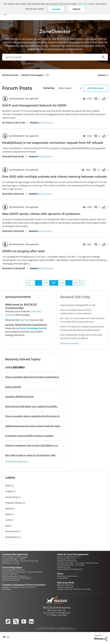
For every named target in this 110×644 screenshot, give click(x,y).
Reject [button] (77, 9)
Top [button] (7, 637)
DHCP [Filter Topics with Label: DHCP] (8, 486)
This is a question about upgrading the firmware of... (33, 416)
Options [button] (102, 75)
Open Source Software (67, 576)
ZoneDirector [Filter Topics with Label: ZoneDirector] (11, 537)
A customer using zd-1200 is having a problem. (29, 436)
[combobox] (55, 57)
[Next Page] (82, 283)
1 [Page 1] (33, 283)
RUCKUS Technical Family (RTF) (17, 578)
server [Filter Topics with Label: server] (8, 514)
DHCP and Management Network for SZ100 (34, 105)
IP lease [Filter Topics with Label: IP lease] (9, 491)
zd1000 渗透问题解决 (15, 367)
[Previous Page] (28, 283)
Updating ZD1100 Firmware (19, 397)
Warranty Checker (65, 587)
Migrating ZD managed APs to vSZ (78, 305)
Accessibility (63, 578)
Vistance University (11, 580)
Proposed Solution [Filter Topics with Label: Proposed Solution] (14, 503)
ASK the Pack (95, 88)
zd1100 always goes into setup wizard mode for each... (33, 426)
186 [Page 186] (46, 283)
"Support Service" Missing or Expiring (74, 589)
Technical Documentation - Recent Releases (22, 572)
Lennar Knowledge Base (32, 328)
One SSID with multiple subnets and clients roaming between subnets (54, 177)
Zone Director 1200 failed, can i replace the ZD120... (31, 406)
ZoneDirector (47, 123)
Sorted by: (49, 88)
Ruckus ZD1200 (13, 387)
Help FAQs (24, 320)
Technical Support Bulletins (15, 576)
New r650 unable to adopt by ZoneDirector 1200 (30, 455)
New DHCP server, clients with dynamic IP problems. (41, 214)
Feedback (7, 589)
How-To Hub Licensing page (15, 557)
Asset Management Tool (68, 557)
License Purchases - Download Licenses (20, 561)
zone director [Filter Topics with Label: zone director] (11, 531)
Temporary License (11, 563)
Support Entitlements (67, 561)
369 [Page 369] (76, 283)
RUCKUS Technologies (32, 75)
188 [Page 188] (62, 283)
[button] (56, 9)
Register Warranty (65, 585)
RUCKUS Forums (10, 75)
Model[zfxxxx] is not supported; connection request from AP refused (52, 143)
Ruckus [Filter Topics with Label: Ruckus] (9, 508)
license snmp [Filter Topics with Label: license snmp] (11, 497)
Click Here (83, 4)
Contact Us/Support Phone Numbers (19, 587)
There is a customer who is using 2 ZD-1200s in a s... (32, 445)
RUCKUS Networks (57, 608)
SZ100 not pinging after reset (23, 251)
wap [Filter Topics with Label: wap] (7, 526)
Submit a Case (64, 567)
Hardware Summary (66, 559)
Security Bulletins (10, 574)
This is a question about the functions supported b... (32, 377)
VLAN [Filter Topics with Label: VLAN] (8, 520)
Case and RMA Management (70, 569)
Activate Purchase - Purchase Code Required (78, 563)
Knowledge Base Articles (13, 570)
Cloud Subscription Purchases (71, 565)
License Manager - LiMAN (14, 559)
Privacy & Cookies (50, 629)
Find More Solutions (69, 343)
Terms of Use (38, 629)
